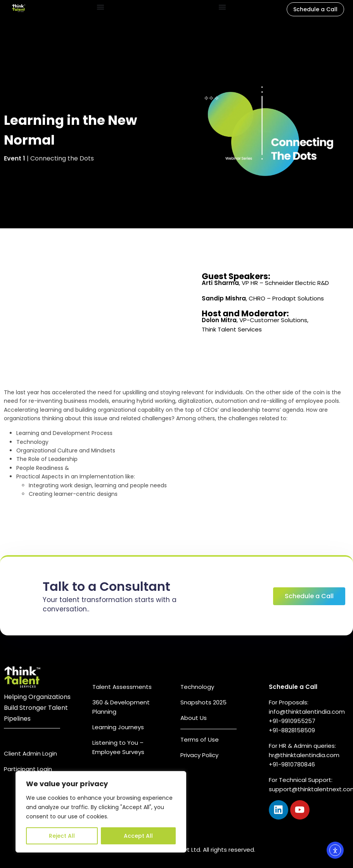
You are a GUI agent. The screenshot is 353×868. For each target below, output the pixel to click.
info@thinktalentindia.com (307, 712)
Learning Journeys (118, 727)
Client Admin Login (30, 753)
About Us (194, 718)
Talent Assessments (122, 687)
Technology (197, 687)
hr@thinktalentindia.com (305, 755)
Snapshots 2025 (203, 702)
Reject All (62, 836)
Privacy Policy (199, 755)
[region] (101, 812)
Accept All (138, 836)
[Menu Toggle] (100, 7)
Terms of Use (200, 739)
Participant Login (28, 769)
